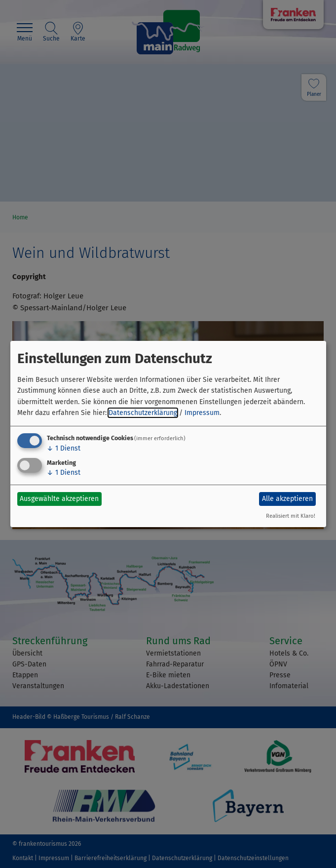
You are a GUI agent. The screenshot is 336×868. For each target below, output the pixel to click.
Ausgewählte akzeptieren (59, 499)
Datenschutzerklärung (143, 413)
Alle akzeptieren (287, 499)
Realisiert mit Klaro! (291, 516)
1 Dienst (64, 448)
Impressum (202, 413)
